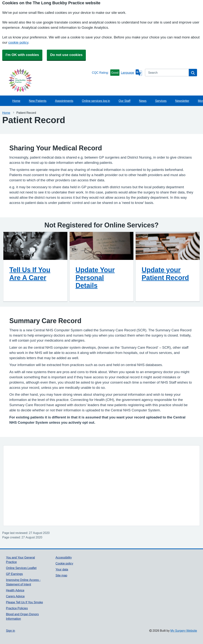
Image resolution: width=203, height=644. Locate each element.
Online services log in (96, 101)
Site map (61, 575)
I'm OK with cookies (22, 55)
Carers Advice (15, 596)
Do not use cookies (66, 55)
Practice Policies (17, 608)
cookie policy (18, 42)
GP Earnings (14, 574)
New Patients (38, 101)
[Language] (131, 73)
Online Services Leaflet (21, 568)
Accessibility (64, 557)
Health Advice (15, 590)
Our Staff (125, 101)
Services (161, 101)
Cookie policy (64, 563)
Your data (62, 569)
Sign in (10, 631)
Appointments (64, 101)
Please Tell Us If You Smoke (24, 602)
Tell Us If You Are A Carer (30, 274)
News (143, 101)
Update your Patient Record (165, 274)
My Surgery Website (184, 631)
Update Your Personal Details (95, 278)
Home (16, 101)
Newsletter (182, 101)
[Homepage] (48, 80)
